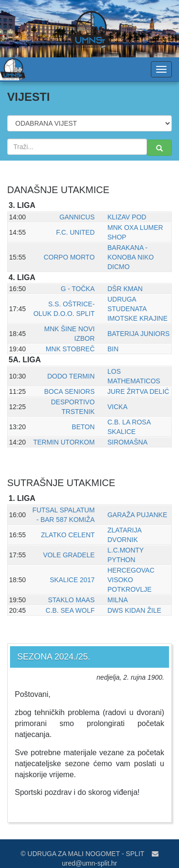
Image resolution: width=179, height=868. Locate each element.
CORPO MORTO (69, 257)
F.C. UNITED (75, 232)
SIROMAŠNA (127, 442)
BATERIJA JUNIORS (138, 334)
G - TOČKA (78, 289)
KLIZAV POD (127, 217)
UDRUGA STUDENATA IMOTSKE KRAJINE (137, 309)
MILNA (118, 600)
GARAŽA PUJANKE (137, 515)
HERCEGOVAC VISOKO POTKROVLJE (131, 580)
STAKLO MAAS (72, 600)
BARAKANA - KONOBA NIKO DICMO (131, 257)
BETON (83, 427)
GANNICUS (77, 217)
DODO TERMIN (71, 376)
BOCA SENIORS (69, 391)
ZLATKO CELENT (68, 535)
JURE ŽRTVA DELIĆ (138, 391)
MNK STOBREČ (70, 349)
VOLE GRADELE (69, 555)
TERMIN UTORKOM (64, 442)
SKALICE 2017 (72, 580)
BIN (113, 349)
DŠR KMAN (125, 289)
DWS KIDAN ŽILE (134, 610)
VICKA (117, 407)
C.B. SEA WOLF (70, 610)
